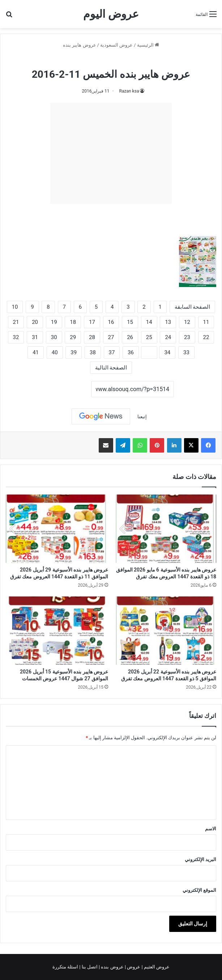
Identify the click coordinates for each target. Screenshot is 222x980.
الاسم (211, 829)
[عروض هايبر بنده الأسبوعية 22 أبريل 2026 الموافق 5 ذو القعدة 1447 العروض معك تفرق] (165, 631)
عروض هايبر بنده (79, 45)
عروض (134, 967)
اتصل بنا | (89, 967)
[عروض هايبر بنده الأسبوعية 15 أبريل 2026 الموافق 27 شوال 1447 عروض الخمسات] (57, 631)
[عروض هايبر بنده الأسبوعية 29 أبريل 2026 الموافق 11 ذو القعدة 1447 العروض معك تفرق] (57, 529)
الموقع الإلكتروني (199, 890)
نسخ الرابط (69, 389)
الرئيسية (148, 45)
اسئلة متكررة (66, 967)
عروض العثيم (156, 967)
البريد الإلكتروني (200, 859)
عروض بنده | (112, 967)
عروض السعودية (116, 45)
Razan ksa (129, 91)
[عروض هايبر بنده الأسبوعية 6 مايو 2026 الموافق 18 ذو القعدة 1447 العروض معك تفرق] (165, 529)
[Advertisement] (111, 153)
